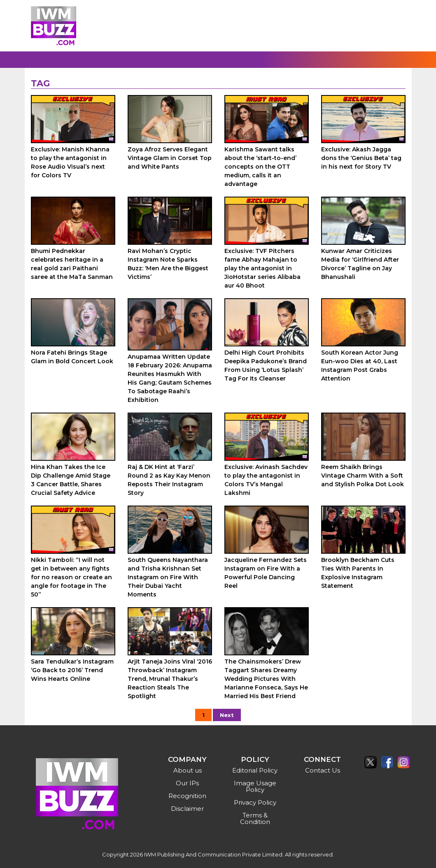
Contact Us (323, 770)
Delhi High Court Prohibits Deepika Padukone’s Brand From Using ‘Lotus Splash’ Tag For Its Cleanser (266, 366)
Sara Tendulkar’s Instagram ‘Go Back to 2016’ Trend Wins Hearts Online (72, 670)
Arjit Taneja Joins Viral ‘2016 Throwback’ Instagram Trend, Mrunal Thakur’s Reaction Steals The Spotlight (170, 679)
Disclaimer (187, 809)
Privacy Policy (255, 802)
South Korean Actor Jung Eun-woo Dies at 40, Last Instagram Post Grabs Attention (360, 366)
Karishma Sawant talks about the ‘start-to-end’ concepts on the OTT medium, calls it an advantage (260, 167)
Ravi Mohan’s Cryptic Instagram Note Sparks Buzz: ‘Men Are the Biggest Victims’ (168, 264)
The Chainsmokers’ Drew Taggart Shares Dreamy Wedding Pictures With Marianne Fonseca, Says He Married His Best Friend (266, 679)
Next (227, 715)
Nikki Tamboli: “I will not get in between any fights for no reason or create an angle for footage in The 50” (71, 577)
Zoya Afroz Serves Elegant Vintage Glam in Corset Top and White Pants (170, 158)
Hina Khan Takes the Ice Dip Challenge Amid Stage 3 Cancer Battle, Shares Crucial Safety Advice (71, 480)
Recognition (187, 796)
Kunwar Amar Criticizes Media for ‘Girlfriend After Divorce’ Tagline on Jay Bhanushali (360, 264)
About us (188, 770)
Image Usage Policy (255, 786)
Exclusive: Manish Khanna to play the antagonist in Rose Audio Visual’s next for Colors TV (70, 162)
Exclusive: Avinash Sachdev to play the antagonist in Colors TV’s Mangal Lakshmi (266, 480)
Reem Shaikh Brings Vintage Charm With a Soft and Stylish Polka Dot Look (363, 476)
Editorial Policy (255, 770)
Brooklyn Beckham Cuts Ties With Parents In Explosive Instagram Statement (358, 573)
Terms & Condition (255, 818)
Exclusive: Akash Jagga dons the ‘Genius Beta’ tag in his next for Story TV (361, 158)
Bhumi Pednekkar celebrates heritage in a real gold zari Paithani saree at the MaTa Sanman (72, 264)
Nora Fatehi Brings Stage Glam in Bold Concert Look (72, 357)
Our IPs (187, 783)
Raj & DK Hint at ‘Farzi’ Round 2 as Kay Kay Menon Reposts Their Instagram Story (169, 480)
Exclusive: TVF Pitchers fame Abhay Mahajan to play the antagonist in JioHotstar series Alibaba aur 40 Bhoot (262, 268)
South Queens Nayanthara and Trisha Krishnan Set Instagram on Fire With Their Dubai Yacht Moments (168, 577)
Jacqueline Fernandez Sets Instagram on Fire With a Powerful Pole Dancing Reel (266, 573)
